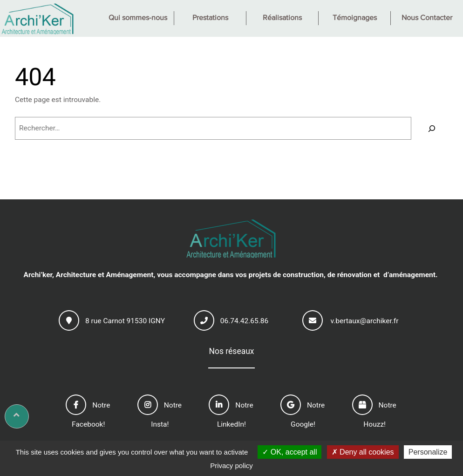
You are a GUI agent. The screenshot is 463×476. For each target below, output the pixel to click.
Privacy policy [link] (231, 466)
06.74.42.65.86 (245, 321)
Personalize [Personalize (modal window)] (428, 452)
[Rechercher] (432, 128)
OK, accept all (289, 452)
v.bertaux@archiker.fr (364, 321)
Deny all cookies (363, 452)
